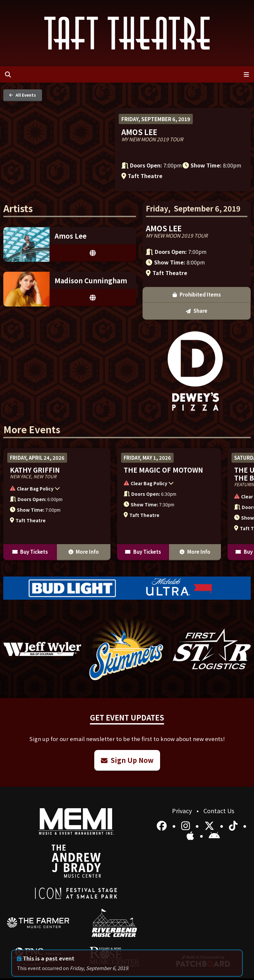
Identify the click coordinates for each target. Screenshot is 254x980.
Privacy (183, 811)
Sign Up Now (127, 760)
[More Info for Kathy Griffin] (57, 504)
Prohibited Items (197, 294)
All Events (23, 95)
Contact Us (219, 811)
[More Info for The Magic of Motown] (169, 504)
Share (197, 311)
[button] (54, 490)
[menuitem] (38, 923)
